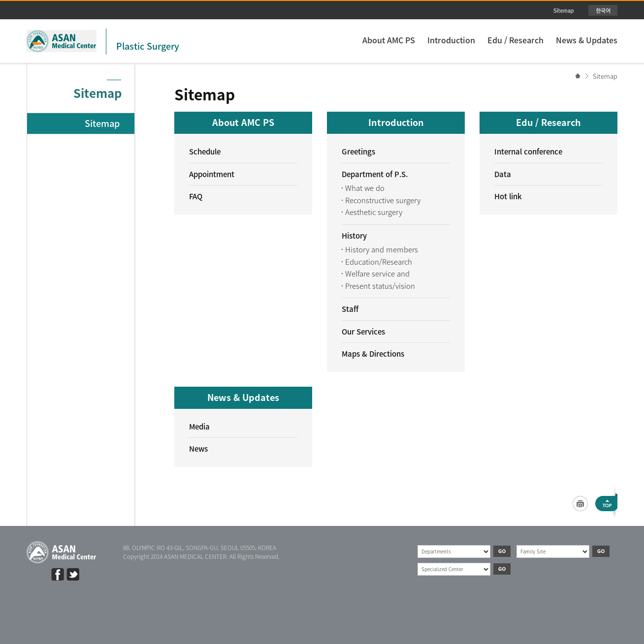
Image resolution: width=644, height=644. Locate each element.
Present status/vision (380, 286)
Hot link (508, 196)
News (198, 449)
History (354, 236)
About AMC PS (389, 40)
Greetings (358, 152)
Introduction (451, 40)
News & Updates (587, 40)
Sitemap (605, 76)
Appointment (212, 174)
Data (503, 174)
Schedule (205, 152)
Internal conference (528, 152)
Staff (350, 309)
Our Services (363, 332)
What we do (365, 188)
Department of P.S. (375, 174)
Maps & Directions (373, 354)
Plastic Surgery (148, 46)
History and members (382, 249)
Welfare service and (377, 274)
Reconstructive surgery (383, 200)
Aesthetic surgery (374, 212)
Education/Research (379, 262)
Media (199, 427)
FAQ (196, 196)
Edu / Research (515, 40)
